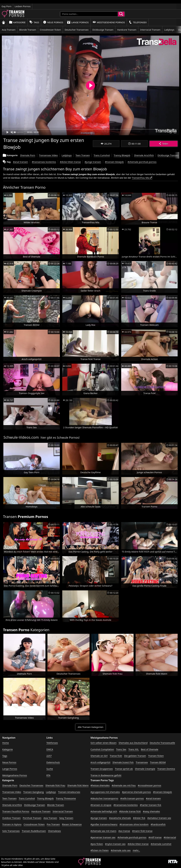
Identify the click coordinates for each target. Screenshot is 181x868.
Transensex (142, 762)
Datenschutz (53, 762)
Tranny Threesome (66, 798)
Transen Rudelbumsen (34, 831)
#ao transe (124, 831)
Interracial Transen (150, 30)
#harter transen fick (151, 805)
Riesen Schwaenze (72, 824)
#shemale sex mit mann (104, 831)
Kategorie (17, 22)
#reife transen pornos (132, 798)
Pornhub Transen (32, 818)
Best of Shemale (150, 749)
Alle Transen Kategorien (90, 727)
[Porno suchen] (89, 14)
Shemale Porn (28, 155)
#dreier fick (139, 818)
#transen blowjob (114, 162)
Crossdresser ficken (50, 30)
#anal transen (20, 162)
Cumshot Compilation (102, 749)
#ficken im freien (100, 850)
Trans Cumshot (102, 155)
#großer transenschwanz (104, 824)
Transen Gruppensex (102, 769)
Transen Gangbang (34, 792)
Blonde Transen (28, 30)
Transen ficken (156, 756)
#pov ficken (97, 844)
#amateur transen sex (159, 818)
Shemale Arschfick (144, 155)
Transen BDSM (158, 762)
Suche (50, 769)
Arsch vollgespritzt (101, 762)
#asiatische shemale (120, 818)
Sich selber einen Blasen (104, 743)
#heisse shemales (100, 785)
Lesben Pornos (23, 6)
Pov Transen (53, 824)
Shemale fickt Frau (55, 785)
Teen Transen (83, 155)
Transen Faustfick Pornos (16, 811)
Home (6, 743)
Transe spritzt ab (124, 769)
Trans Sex (121, 749)
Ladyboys (169, 30)
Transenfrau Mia (141, 178)
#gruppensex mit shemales (105, 792)
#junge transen (93, 162)
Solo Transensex (11, 831)
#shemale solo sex (121, 850)
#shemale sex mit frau (124, 785)
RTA (48, 775)
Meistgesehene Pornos (109, 22)
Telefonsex (138, 22)
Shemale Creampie (145, 769)
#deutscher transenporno (104, 798)
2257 (49, 756)
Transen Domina (166, 769)
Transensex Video (48, 155)
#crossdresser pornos (150, 785)
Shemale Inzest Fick (123, 762)
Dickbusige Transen (103, 30)
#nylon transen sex (115, 844)
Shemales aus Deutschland (133, 743)
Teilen (163, 144)
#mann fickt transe (142, 831)
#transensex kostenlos (44, 162)
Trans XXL (134, 749)
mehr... (136, 850)
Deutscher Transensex (77, 30)
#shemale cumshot (161, 844)
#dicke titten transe (70, 162)
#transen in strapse (101, 805)
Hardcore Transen (127, 30)
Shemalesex (54, 831)
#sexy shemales (151, 811)
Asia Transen (9, 30)
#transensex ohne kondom (134, 824)
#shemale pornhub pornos (142, 162)
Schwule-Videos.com (21, 437)
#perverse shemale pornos (136, 792)
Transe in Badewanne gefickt (106, 775)
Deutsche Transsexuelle (162, 743)
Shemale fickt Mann (78, 785)
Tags (34, 22)
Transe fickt (116, 756)
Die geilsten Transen (135, 756)
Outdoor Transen (11, 818)
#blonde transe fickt (130, 811)
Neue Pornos (53, 22)
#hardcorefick (158, 824)
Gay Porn (7, 6)
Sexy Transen (66, 818)
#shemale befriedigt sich (104, 811)
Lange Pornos (78, 22)
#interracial (170, 837)
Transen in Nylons (12, 824)
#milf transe (155, 837)
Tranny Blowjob (122, 155)
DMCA (50, 749)
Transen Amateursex (69, 792)
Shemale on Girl (99, 756)
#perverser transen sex (103, 837)
